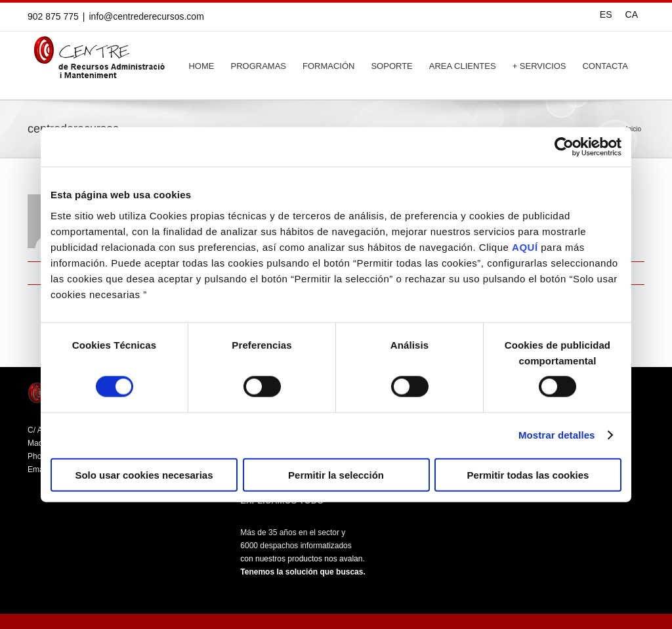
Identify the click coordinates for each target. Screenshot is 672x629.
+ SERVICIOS (539, 66)
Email (638, 273)
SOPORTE (391, 66)
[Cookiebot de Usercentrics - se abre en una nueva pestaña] (564, 147)
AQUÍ (525, 247)
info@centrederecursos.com (147, 16)
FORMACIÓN (328, 66)
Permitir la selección (336, 474)
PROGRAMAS (258, 66)
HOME (201, 66)
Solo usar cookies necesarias (144, 474)
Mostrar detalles (557, 435)
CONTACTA (605, 66)
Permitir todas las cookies (528, 474)
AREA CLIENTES (463, 66)
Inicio (634, 129)
